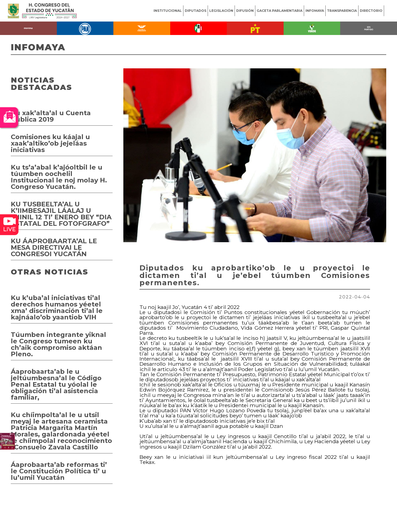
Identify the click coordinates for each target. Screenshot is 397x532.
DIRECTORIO (371, 11)
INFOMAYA (315, 11)
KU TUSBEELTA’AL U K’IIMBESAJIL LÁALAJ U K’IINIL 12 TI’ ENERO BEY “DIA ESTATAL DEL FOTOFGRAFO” (61, 214)
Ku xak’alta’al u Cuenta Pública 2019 (51, 116)
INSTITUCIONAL (168, 11)
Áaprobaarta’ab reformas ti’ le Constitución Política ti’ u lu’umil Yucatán (59, 471)
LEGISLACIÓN (221, 11)
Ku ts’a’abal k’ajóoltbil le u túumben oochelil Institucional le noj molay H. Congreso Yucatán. (59, 177)
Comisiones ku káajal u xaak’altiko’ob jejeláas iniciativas (50, 143)
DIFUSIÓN (245, 11)
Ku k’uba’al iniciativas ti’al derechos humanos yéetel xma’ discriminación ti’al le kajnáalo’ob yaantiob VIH (57, 307)
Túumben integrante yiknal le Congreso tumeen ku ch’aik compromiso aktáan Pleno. (58, 344)
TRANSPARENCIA (342, 11)
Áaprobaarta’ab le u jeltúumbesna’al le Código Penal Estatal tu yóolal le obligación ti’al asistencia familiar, (56, 384)
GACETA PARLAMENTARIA (280, 11)
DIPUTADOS (196, 11)
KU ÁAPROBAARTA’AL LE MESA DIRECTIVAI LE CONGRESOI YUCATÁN (54, 247)
